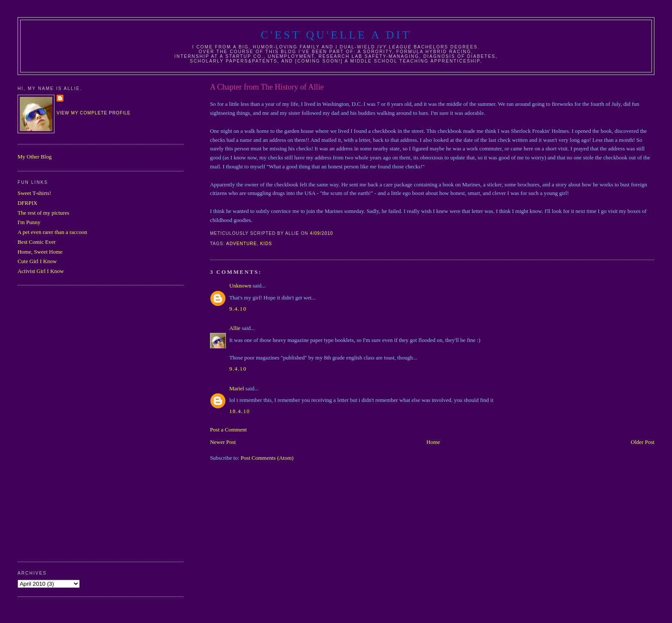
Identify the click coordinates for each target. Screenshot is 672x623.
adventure (242, 244)
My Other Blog (34, 157)
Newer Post (223, 442)
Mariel (237, 388)
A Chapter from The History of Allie (267, 87)
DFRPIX (27, 203)
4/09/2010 (321, 233)
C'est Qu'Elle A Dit (336, 35)
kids (266, 244)
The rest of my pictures (43, 213)
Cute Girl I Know (37, 261)
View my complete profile (94, 113)
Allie (235, 328)
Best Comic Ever (37, 242)
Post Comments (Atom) (267, 458)
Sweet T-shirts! (34, 193)
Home (433, 442)
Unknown (240, 286)
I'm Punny (29, 222)
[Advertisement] (52, 422)
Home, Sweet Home (40, 252)
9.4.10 (238, 309)
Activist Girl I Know (41, 271)
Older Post (643, 442)
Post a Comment (228, 430)
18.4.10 (240, 411)
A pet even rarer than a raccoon (52, 232)
